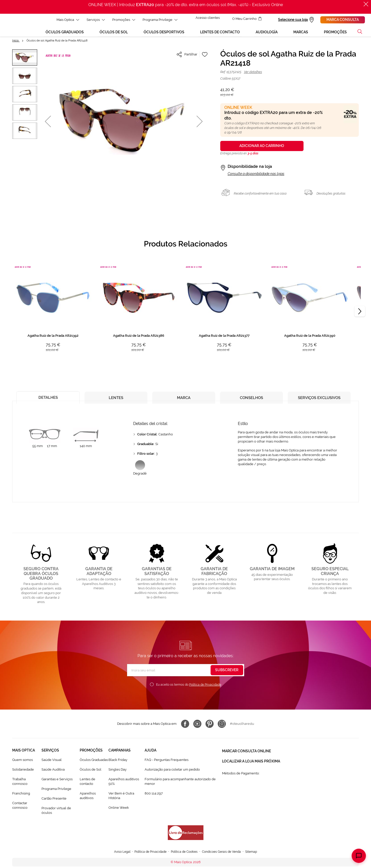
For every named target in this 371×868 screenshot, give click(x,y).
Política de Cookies (184, 856)
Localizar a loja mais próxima (251, 764)
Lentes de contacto (87, 786)
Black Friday (118, 765)
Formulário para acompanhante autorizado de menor (180, 786)
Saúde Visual (52, 765)
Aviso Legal (117, 856)
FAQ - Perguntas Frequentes (167, 765)
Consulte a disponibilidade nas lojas (256, 179)
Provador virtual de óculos (56, 815)
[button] (25, 63)
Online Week (119, 813)
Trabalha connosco (20, 786)
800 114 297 (154, 798)
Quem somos (23, 765)
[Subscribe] (227, 675)
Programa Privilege (56, 794)
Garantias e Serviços (57, 784)
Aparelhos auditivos (88, 801)
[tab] (48, 401)
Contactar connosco (20, 810)
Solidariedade (23, 775)
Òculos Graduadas (94, 765)
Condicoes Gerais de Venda (224, 856)
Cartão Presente (54, 804)
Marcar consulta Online (246, 755)
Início (16, 46)
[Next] (360, 316)
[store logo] (14, 28)
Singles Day (118, 775)
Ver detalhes (253, 77)
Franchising (21, 798)
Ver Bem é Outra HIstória (121, 801)
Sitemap (256, 856)
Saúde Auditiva (53, 775)
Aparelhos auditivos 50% (124, 786)
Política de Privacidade (205, 690)
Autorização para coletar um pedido (172, 775)
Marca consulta (343, 20)
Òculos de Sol (91, 775)
